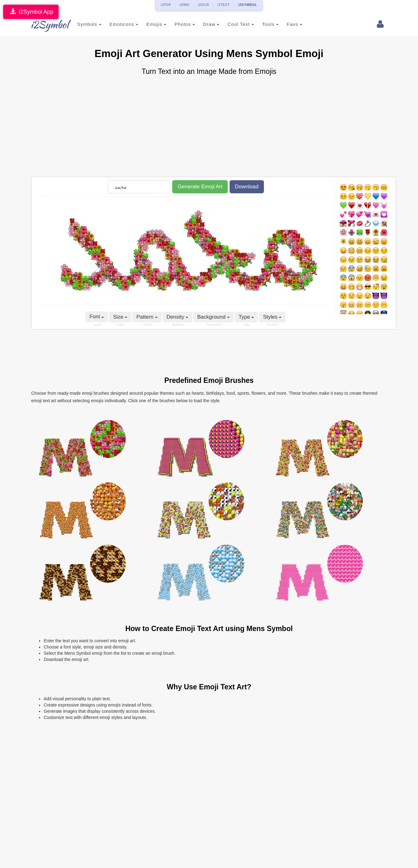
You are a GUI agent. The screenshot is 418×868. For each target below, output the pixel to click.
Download (247, 187)
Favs (287, 24)
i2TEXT (224, 5)
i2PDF (166, 5)
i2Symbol (44, 25)
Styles (272, 317)
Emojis (149, 24)
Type (246, 317)
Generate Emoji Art (200, 187)
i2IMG (185, 5)
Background (213, 317)
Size (120, 317)
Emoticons (116, 24)
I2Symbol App (31, 12)
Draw (204, 24)
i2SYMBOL (248, 5)
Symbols (82, 24)
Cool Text (233, 24)
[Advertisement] (209, 127)
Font (97, 317)
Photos (177, 24)
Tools (263, 24)
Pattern (147, 317)
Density (177, 317)
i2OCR (204, 5)
